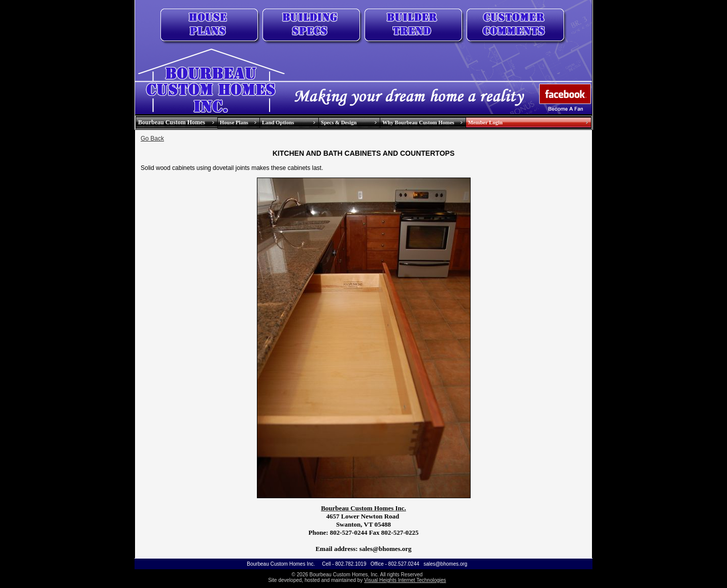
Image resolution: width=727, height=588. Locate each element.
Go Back (152, 139)
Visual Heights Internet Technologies (405, 580)
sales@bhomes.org (445, 564)
